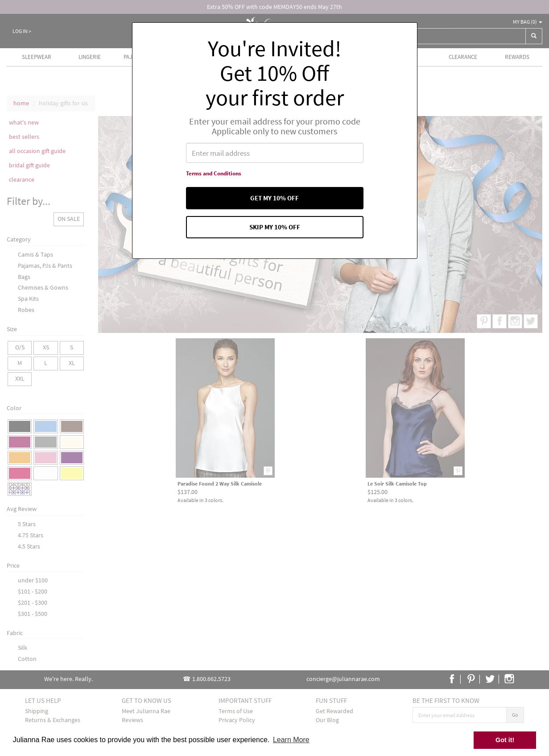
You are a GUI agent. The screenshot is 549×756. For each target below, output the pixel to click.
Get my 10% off (275, 200)
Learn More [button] (291, 740)
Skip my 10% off (274, 231)
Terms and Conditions (211, 175)
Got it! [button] (505, 740)
